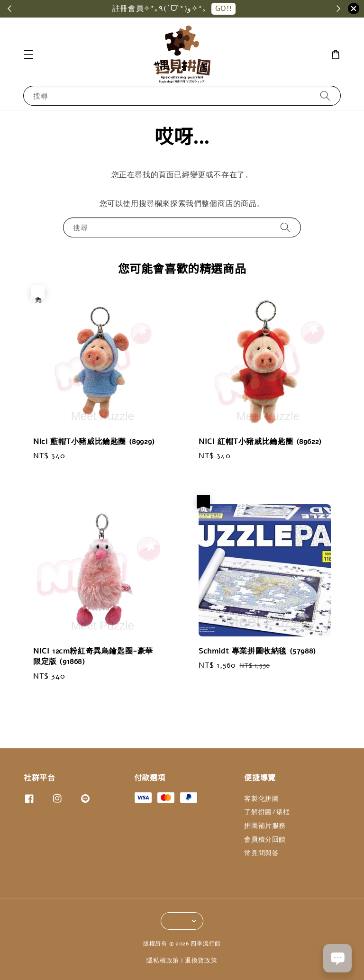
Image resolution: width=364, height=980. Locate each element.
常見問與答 (261, 853)
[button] (28, 54)
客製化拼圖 (261, 799)
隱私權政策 (163, 961)
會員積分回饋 (265, 839)
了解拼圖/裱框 (267, 812)
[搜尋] (325, 95)
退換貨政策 (201, 961)
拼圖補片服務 (265, 826)
